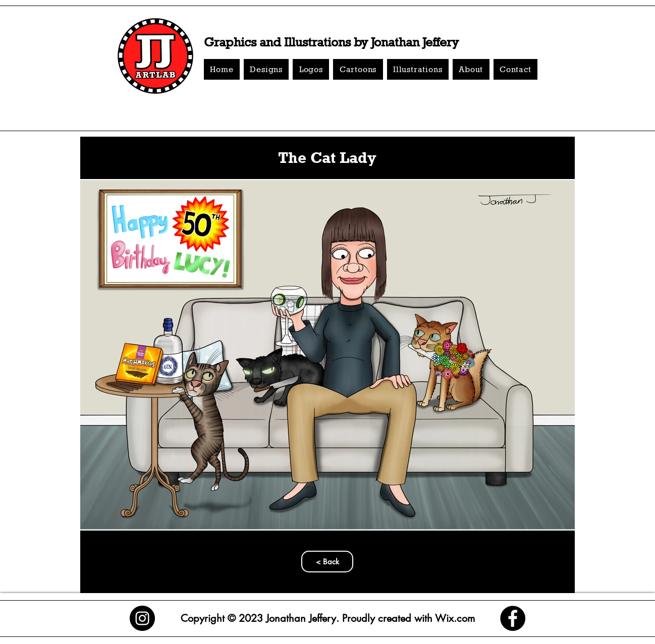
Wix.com (454, 618)
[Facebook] (513, 618)
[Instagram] (142, 618)
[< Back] (327, 562)
